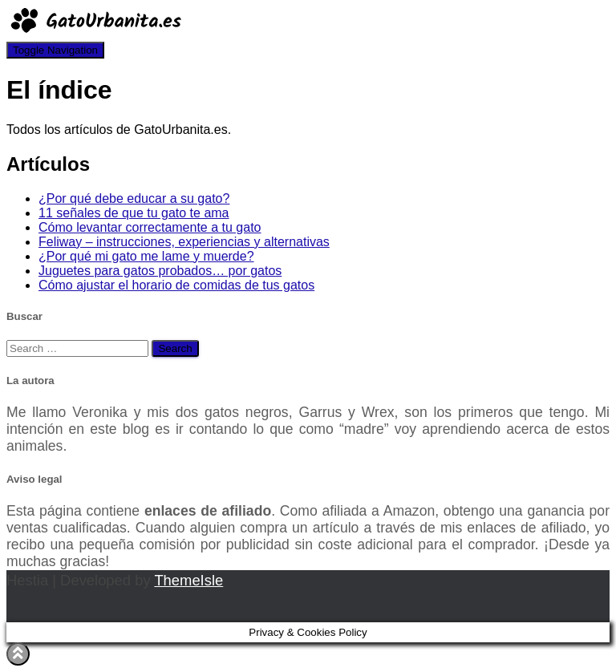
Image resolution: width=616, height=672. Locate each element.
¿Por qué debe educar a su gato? (134, 198)
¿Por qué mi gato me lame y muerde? (146, 256)
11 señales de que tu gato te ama (134, 213)
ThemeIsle (188, 580)
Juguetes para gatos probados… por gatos (160, 271)
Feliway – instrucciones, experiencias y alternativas (184, 242)
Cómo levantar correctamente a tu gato (150, 227)
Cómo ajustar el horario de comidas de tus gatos (176, 285)
